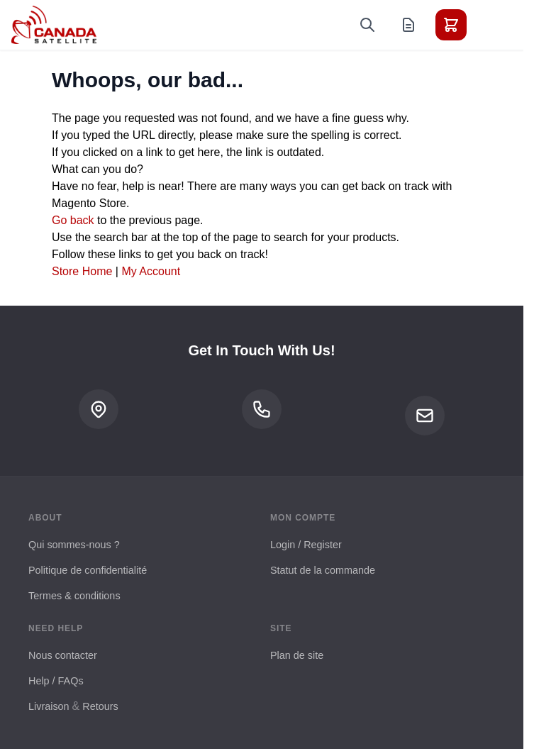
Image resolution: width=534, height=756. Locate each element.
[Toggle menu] (491, 25)
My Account (151, 271)
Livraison (49, 706)
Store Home (82, 271)
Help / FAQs (56, 681)
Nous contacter (63, 655)
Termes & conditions (74, 596)
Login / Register (306, 545)
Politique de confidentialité (88, 570)
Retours (100, 706)
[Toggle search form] (367, 25)
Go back (73, 220)
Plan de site (297, 655)
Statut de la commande (323, 570)
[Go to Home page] (54, 25)
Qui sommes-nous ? (74, 545)
